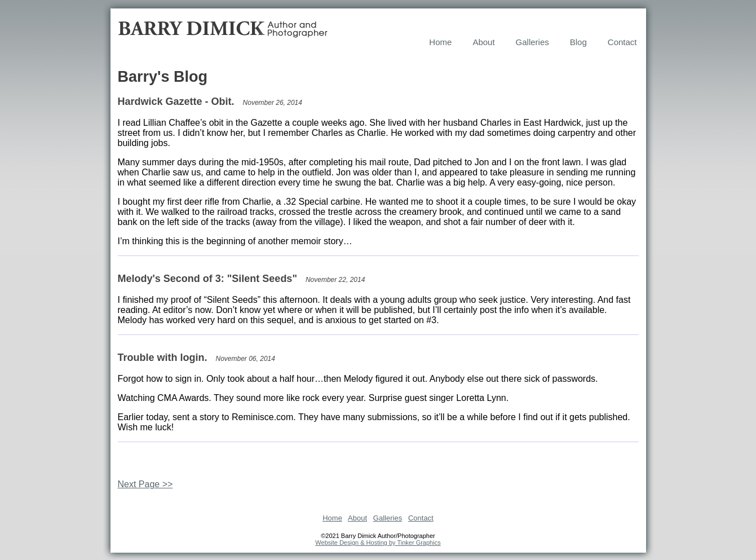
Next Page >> (145, 484)
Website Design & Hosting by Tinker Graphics (378, 543)
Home (440, 42)
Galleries (532, 42)
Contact (622, 42)
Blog (578, 42)
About (483, 42)
